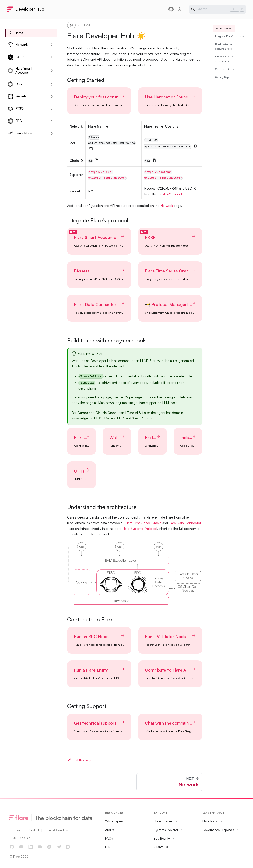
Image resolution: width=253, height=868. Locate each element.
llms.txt (77, 366)
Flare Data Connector (185, 523)
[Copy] (91, 149)
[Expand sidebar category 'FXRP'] (52, 57)
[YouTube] (21, 847)
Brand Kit (33, 830)
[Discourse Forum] (68, 847)
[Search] (218, 9)
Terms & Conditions (58, 830)
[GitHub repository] (171, 9)
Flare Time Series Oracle (143, 523)
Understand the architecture (224, 70)
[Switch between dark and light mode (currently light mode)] (180, 9)
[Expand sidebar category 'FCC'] (52, 84)
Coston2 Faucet (170, 194)
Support (16, 830)
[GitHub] (12, 847)
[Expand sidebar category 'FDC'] (52, 121)
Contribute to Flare (226, 80)
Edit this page (80, 760)
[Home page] (71, 25)
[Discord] (40, 847)
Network (167, 206)
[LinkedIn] (31, 847)
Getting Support (224, 88)
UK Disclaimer (22, 838)
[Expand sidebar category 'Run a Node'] (52, 133)
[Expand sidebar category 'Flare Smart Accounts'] (52, 71)
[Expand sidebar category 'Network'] (52, 45)
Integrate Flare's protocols (230, 47)
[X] (49, 847)
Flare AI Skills (136, 413)
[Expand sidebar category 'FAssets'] (52, 97)
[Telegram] (59, 847)
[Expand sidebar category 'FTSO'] (52, 109)
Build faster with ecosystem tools (225, 57)
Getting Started (224, 39)
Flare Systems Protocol (140, 529)
